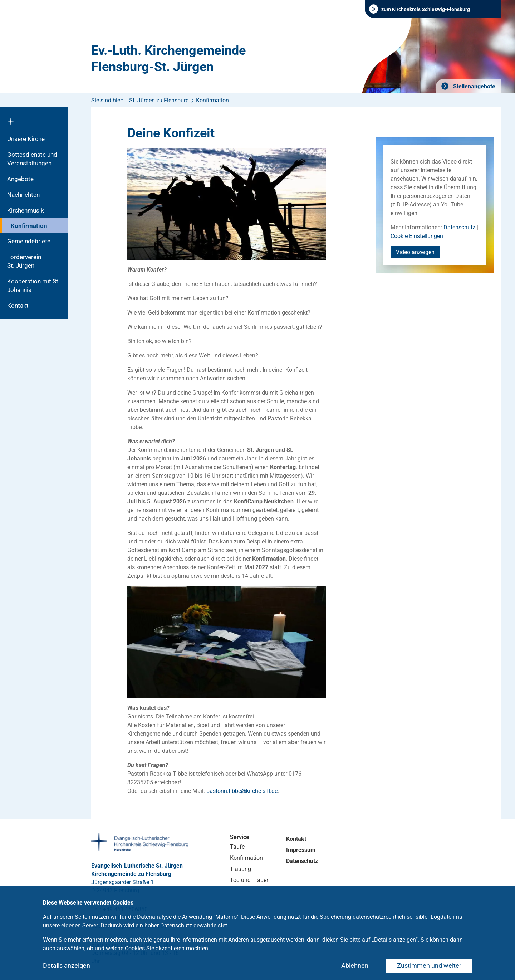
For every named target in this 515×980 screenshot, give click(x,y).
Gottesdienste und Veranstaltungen (32, 159)
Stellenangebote (474, 86)
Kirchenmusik (26, 210)
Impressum (301, 850)
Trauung (241, 869)
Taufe (237, 847)
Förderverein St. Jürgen (31, 261)
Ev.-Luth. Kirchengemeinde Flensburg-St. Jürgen (168, 59)
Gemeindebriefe (29, 241)
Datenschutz (459, 227)
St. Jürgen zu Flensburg (159, 100)
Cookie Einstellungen (417, 236)
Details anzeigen (67, 966)
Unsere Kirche (26, 139)
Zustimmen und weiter (429, 966)
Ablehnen (355, 966)
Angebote (20, 179)
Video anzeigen (415, 252)
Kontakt (18, 306)
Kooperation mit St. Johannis (33, 286)
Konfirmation (29, 226)
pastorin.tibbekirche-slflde (242, 791)
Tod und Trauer (249, 880)
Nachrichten (23, 195)
